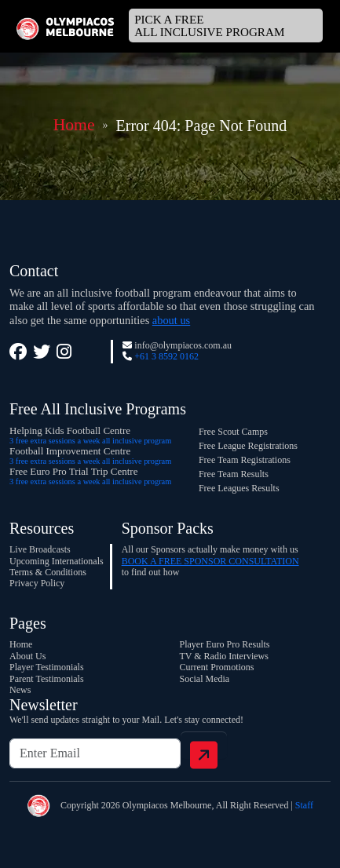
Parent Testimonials (47, 679)
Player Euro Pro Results (225, 644)
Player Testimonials (47, 667)
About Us (27, 656)
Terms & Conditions (48, 572)
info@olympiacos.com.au (183, 345)
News (20, 690)
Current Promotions (217, 667)
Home (74, 125)
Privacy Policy (37, 583)
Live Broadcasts (40, 549)
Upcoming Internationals (57, 561)
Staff (304, 805)
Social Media (205, 679)
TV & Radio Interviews (224, 656)
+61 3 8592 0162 (166, 356)
